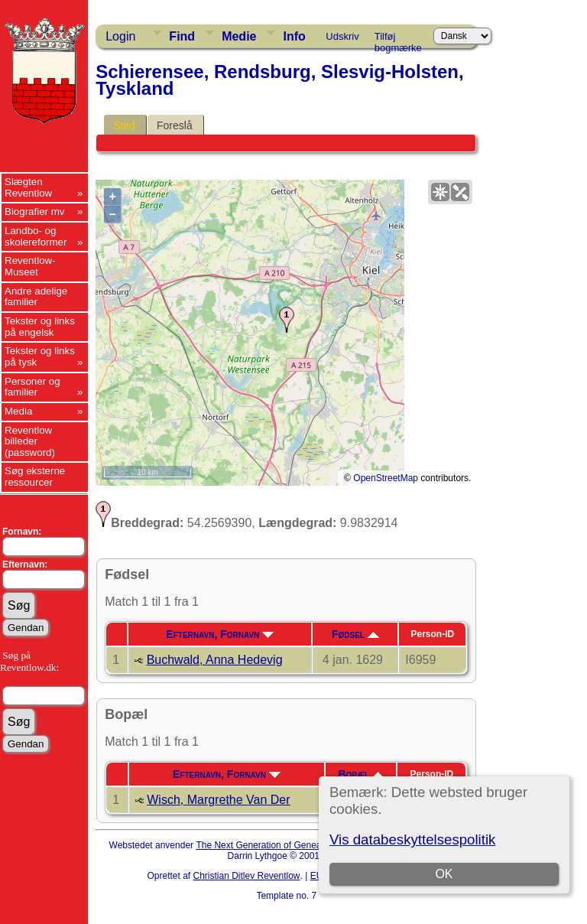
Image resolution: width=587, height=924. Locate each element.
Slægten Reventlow (28, 187)
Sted (124, 125)
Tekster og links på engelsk (40, 327)
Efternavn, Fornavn (220, 634)
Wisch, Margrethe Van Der (218, 800)
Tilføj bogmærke (398, 39)
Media (18, 411)
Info (294, 36)
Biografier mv (35, 211)
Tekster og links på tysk (40, 356)
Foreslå (175, 125)
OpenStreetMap (386, 478)
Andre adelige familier (36, 297)
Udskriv (342, 36)
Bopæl (361, 774)
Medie (239, 36)
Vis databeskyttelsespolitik (412, 839)
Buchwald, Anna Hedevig (215, 660)
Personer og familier (32, 387)
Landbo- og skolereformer (36, 236)
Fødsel (355, 634)
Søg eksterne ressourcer (35, 477)
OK (444, 874)
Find (182, 36)
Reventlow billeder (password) (30, 441)
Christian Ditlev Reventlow (246, 876)
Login (120, 36)
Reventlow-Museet (30, 266)
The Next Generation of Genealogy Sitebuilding (292, 845)
